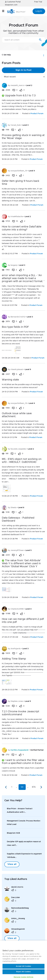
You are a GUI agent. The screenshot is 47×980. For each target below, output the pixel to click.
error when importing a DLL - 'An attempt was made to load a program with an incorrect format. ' (23, 278)
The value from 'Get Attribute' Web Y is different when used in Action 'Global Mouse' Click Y (21, 563)
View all (12, 864)
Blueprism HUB (13, 833)
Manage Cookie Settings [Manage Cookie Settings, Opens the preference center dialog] (23, 977)
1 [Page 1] (12, 787)
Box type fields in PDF (15, 327)
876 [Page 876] (34, 787)
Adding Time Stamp (14, 659)
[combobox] (23, 40)
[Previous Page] (6, 787)
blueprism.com (11, 5)
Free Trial (38, 2)
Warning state (10, 380)
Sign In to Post (23, 70)
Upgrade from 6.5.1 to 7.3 (20, 96)
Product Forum (37, 114)
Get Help (7, 55)
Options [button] (43, 55)
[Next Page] (41, 787)
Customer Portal (13, 2)
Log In (39, 11)
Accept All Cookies (23, 966)
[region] (23, 960)
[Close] (40, 945)
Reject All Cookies (23, 972)
